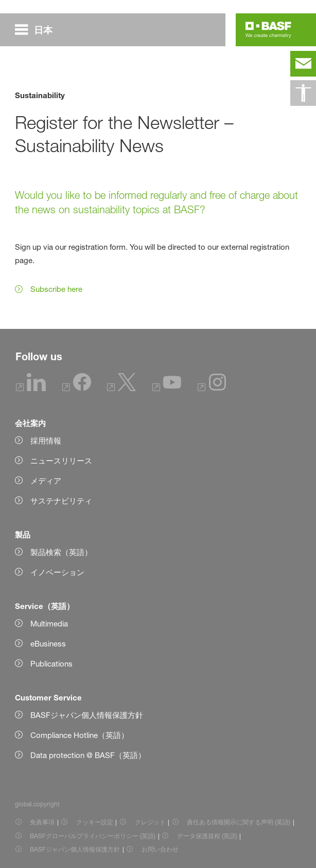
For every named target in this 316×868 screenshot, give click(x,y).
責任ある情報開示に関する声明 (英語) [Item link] (239, 822)
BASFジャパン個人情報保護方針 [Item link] (75, 849)
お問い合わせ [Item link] (160, 849)
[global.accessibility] (303, 93)
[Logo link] (268, 30)
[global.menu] (38, 30)
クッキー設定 (95, 822)
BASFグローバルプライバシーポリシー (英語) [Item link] (93, 836)
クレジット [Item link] (150, 822)
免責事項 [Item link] (42, 822)
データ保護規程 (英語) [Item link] (207, 836)
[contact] (303, 64)
